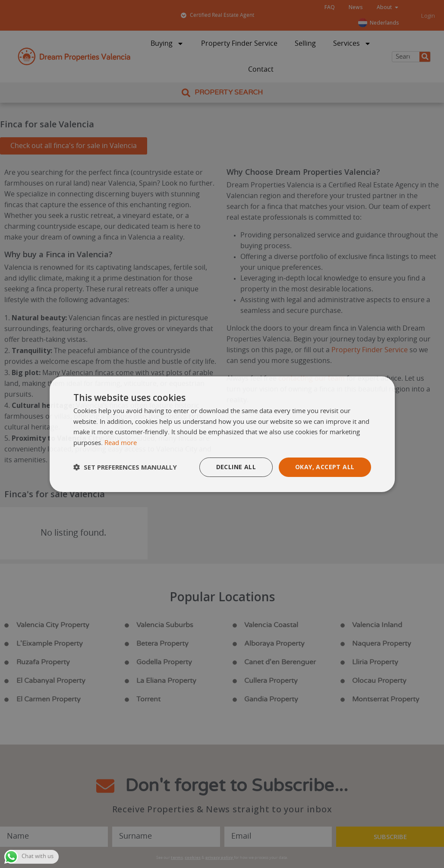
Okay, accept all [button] (325, 467)
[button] (125, 467)
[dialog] (222, 434)
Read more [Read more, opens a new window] (121, 443)
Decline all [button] (236, 467)
